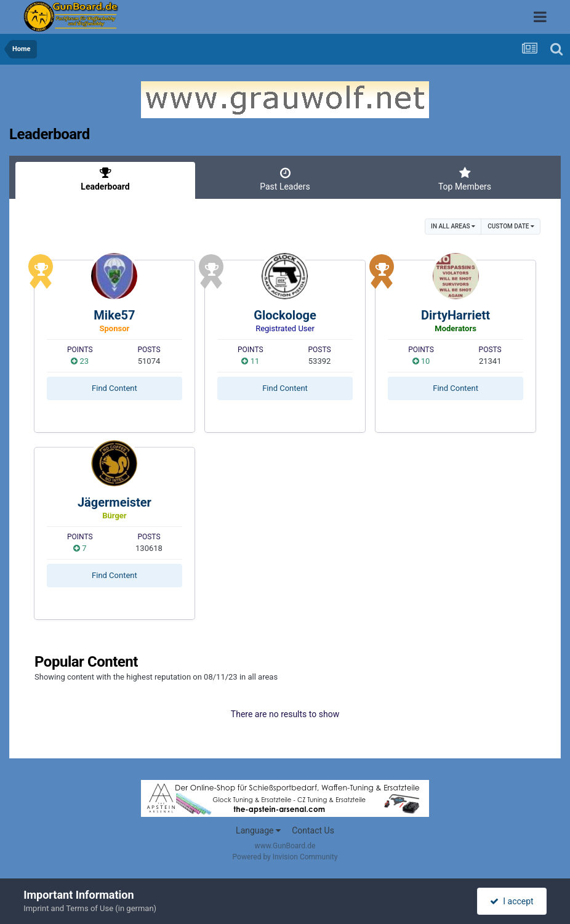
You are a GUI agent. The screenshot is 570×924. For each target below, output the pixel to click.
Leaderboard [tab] (105, 179)
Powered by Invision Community (285, 857)
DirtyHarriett (456, 315)
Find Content (114, 388)
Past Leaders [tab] (285, 179)
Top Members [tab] (465, 179)
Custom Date (511, 226)
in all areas (453, 226)
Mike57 (114, 315)
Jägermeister (114, 502)
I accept (512, 901)
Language (258, 830)
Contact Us (313, 830)
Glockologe (285, 315)
